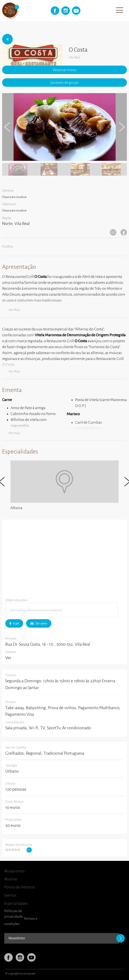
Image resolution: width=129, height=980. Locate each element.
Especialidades (16, 904)
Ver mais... (15, 310)
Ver (8, 658)
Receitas (11, 879)
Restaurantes (14, 871)
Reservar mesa (65, 70)
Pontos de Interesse (20, 887)
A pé (14, 623)
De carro (39, 623)
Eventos (10, 895)
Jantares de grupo (64, 83)
